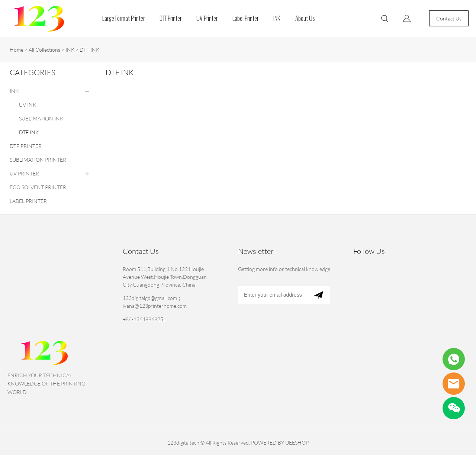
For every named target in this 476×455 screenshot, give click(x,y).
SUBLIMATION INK (41, 118)
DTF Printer (171, 18)
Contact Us (449, 18)
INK (277, 18)
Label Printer (245, 18)
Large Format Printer (123, 18)
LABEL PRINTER (28, 201)
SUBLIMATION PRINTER (38, 160)
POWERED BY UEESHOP (280, 443)
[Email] (272, 295)
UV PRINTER (24, 173)
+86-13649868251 (144, 319)
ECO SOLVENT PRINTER (38, 187)
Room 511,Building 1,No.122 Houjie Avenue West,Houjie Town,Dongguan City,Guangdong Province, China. (165, 277)
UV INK (28, 105)
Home (17, 50)
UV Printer (207, 18)
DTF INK (89, 50)
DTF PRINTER (26, 146)
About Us (305, 18)
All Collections (44, 50)
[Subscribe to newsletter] (319, 295)
